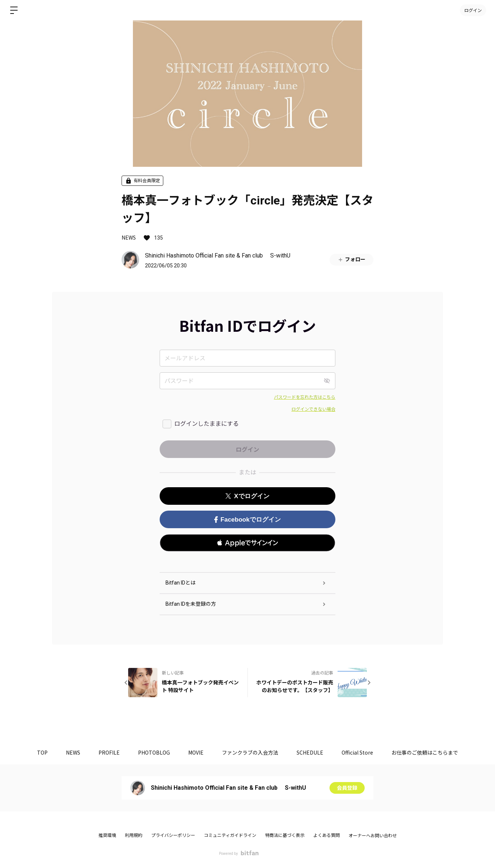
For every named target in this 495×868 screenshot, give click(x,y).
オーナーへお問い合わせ (373, 836)
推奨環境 (107, 835)
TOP (42, 752)
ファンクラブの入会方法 (250, 752)
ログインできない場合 (313, 409)
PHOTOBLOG (154, 752)
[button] (247, 543)
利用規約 (134, 835)
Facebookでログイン (247, 520)
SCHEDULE (310, 752)
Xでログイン (247, 496)
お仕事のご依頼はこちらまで (425, 752)
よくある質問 (327, 835)
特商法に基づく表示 (285, 835)
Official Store (357, 752)
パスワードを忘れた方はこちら (305, 397)
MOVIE (196, 752)
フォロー (351, 260)
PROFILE (109, 752)
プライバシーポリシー (173, 835)
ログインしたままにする (206, 424)
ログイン (473, 10)
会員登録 (347, 788)
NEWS (129, 237)
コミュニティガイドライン (230, 835)
